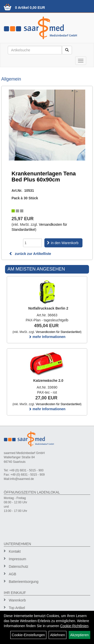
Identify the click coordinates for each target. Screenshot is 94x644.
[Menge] (32, 243)
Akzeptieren (79, 635)
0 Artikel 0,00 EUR (30, 8)
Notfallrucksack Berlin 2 (48, 308)
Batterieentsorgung (24, 582)
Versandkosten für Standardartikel (58, 332)
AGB (13, 574)
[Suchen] (67, 50)
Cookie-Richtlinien (74, 626)
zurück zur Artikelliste (30, 254)
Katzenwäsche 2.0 (48, 381)
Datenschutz (19, 566)
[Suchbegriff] (35, 50)
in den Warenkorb (65, 243)
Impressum (17, 559)
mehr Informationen (47, 337)
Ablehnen (58, 635)
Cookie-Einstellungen (28, 635)
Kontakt (15, 551)
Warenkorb (17, 600)
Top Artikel (17, 608)
